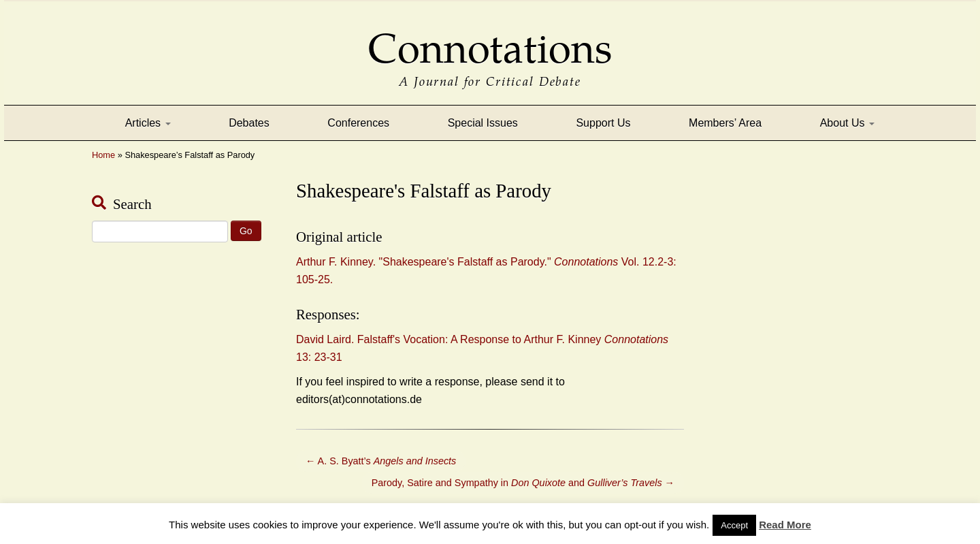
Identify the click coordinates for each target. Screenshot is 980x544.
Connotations (490, 39)
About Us (847, 123)
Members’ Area (725, 123)
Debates (249, 123)
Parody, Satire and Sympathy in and (523, 483)
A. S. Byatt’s (381, 461)
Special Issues (483, 123)
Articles (148, 123)
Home (103, 155)
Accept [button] (734, 525)
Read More (785, 525)
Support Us (603, 123)
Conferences (358, 123)
